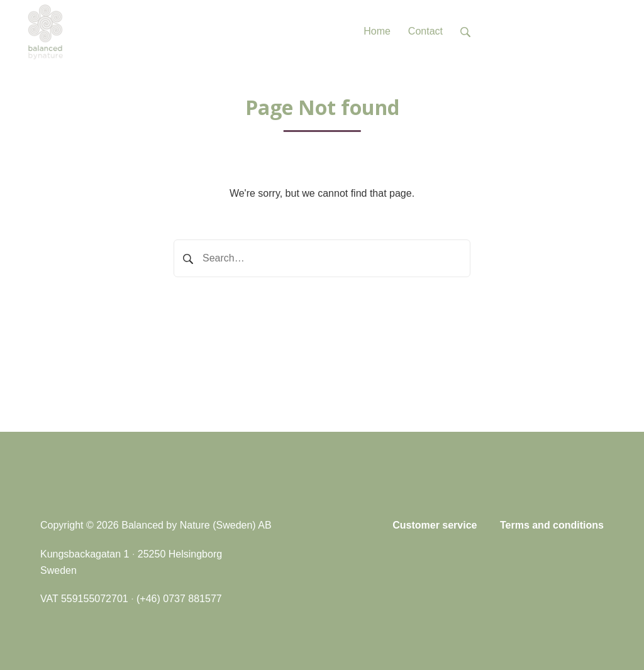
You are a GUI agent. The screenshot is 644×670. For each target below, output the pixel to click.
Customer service (435, 525)
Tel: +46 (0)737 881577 (552, 31)
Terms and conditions (552, 525)
